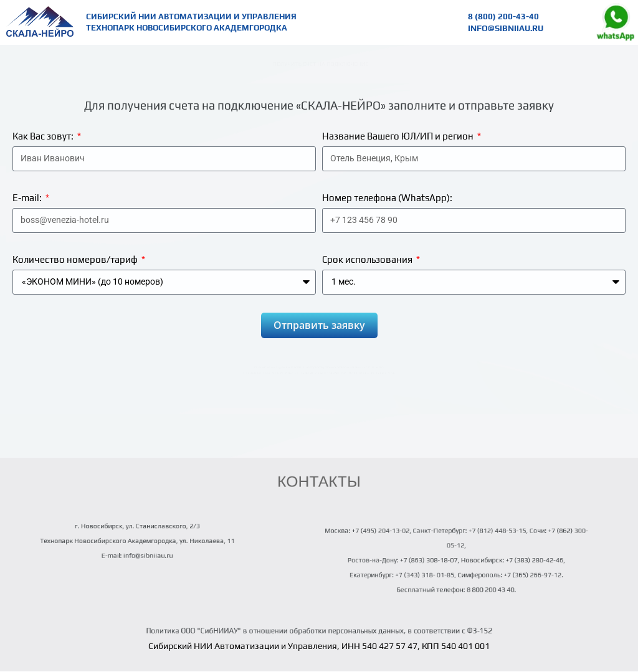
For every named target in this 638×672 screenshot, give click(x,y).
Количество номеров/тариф (76, 259)
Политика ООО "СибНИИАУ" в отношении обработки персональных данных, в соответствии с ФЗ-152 (319, 631)
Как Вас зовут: (44, 136)
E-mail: (28, 198)
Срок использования (368, 259)
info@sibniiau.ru (505, 28)
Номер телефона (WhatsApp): (387, 198)
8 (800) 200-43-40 (503, 17)
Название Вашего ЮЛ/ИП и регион (399, 136)
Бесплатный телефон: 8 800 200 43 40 (455, 582)
